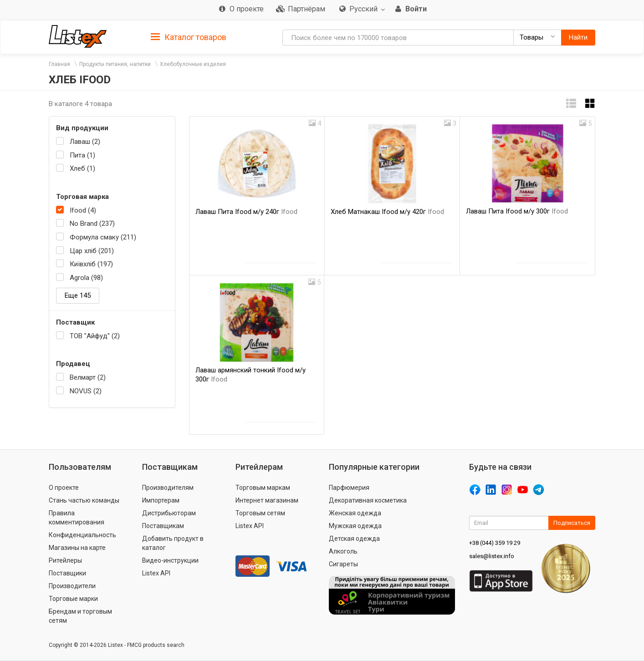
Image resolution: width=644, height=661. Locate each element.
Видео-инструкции (170, 560)
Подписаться (572, 523)
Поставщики (67, 573)
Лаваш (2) (85, 142)
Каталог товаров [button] (189, 37)
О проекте (64, 488)
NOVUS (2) (86, 391)
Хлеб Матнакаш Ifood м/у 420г (387, 212)
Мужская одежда (355, 526)
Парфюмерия (349, 488)
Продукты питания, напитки (115, 64)
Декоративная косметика (368, 500)
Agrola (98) (86, 278)
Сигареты (343, 564)
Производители (72, 586)
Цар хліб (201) (92, 251)
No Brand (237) (92, 224)
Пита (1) (82, 155)
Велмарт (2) (88, 377)
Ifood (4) (83, 210)
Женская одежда (355, 513)
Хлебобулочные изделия (193, 64)
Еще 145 (78, 295)
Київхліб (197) (91, 264)
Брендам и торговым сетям (80, 616)
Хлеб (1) (82, 168)
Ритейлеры (65, 560)
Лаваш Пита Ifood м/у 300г (517, 211)
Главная (59, 64)
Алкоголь (343, 551)
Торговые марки (73, 599)
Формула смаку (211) (103, 237)
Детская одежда (354, 539)
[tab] (189, 37)
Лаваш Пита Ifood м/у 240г (246, 212)
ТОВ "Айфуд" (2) (95, 336)
